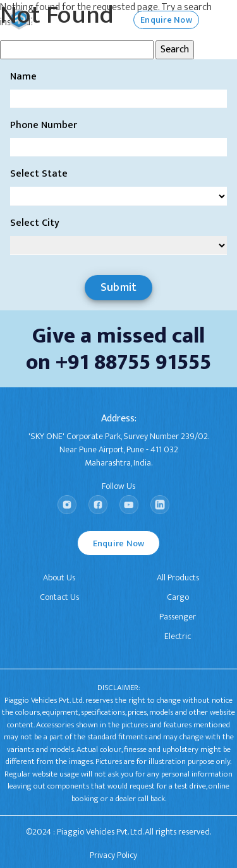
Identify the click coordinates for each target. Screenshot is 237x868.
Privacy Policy (113, 855)
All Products (178, 578)
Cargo (178, 597)
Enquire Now (119, 543)
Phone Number (44, 126)
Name (23, 77)
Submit (119, 288)
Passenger (178, 617)
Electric (178, 636)
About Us (59, 578)
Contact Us (59, 597)
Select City (35, 223)
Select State (39, 174)
